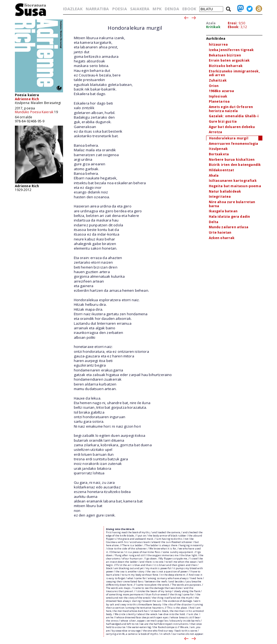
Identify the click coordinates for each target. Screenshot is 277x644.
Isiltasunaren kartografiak (233, 181)
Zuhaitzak (218, 80)
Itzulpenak (218, 149)
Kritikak (213, 27)
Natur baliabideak (225, 191)
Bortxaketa (219, 154)
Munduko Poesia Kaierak (34, 112)
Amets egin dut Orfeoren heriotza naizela (231, 109)
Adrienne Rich (27, 99)
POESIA (120, 9)
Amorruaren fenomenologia (234, 144)
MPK (157, 9)
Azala (211, 23)
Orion (214, 86)
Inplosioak (218, 96)
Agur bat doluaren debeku (232, 127)
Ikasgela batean (223, 211)
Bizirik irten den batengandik (235, 165)
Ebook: (234, 27)
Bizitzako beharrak (226, 66)
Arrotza (216, 132)
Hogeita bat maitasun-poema (235, 186)
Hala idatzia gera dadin (230, 217)
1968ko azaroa (222, 91)
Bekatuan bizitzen (225, 55)
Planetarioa (219, 101)
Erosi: (233, 23)
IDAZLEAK (73, 9)
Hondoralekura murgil (229, 138)
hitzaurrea (218, 44)
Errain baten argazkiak (229, 60)
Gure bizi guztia (223, 121)
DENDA (172, 9)
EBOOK (189, 9)
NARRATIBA (97, 9)
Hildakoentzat (222, 170)
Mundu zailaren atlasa (229, 227)
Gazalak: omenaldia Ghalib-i (234, 116)
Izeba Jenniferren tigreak (231, 50)
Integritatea (220, 197)
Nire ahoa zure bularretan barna (232, 204)
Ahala (214, 175)
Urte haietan (220, 232)
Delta (214, 222)
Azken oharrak (222, 238)
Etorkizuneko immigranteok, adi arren (234, 73)
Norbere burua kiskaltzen (232, 160)
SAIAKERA (140, 9)
